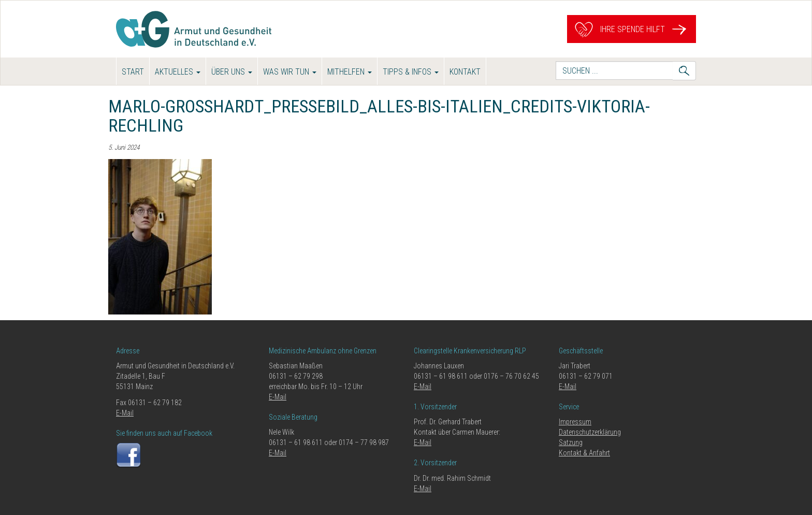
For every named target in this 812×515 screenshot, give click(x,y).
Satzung (571, 442)
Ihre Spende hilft (632, 29)
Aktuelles (178, 72)
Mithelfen (350, 72)
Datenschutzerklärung (590, 432)
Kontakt (465, 72)
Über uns (232, 72)
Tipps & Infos (411, 72)
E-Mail (125, 413)
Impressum (575, 422)
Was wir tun (290, 72)
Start (133, 72)
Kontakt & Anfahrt (584, 453)
